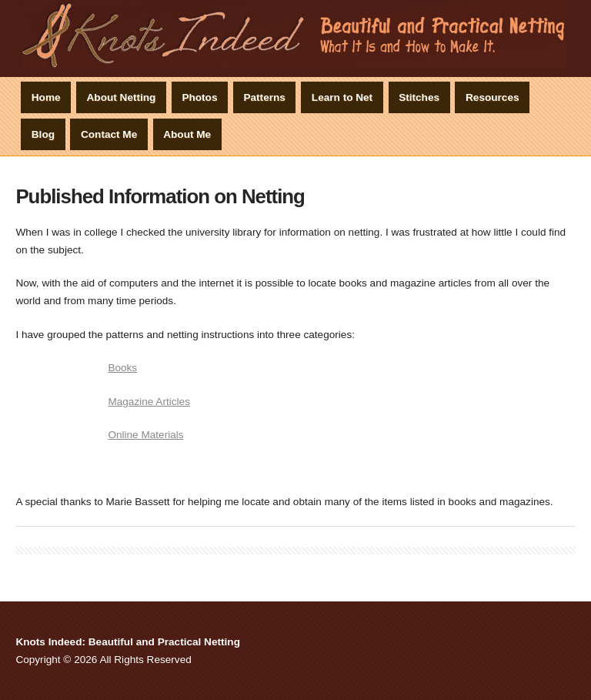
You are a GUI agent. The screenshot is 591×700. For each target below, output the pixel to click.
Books (122, 368)
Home (46, 97)
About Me (187, 134)
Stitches (419, 97)
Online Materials (145, 435)
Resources (492, 97)
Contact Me (109, 134)
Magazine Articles (149, 402)
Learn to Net (342, 97)
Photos (199, 97)
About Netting (122, 97)
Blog (43, 134)
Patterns (264, 97)
